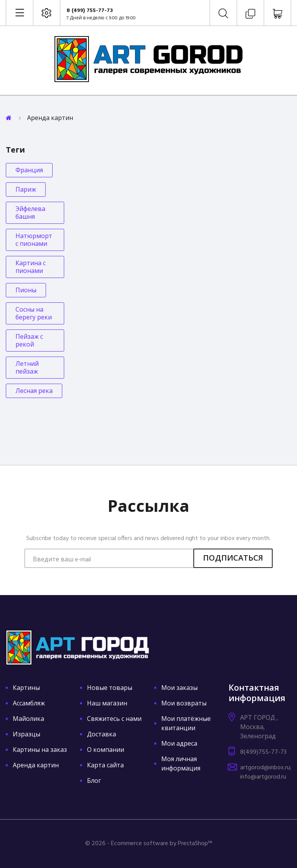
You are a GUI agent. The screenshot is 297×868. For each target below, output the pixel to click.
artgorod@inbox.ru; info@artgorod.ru (266, 772)
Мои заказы (179, 688)
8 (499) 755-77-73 (90, 11)
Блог (94, 781)
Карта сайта (105, 766)
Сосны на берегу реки (34, 314)
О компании (106, 750)
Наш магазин (107, 704)
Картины (26, 688)
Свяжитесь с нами (114, 719)
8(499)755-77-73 (263, 752)
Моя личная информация (181, 764)
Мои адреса (179, 744)
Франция (29, 171)
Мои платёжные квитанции (186, 724)
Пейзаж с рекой (29, 341)
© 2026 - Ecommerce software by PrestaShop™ (149, 844)
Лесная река (34, 391)
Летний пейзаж (27, 368)
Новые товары (110, 688)
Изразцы (26, 735)
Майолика (28, 719)
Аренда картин (36, 766)
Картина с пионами (31, 268)
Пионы (26, 291)
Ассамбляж (29, 704)
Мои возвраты (184, 704)
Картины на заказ (40, 750)
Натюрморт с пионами (34, 240)
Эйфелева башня (30, 213)
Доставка (102, 735)
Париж (26, 190)
